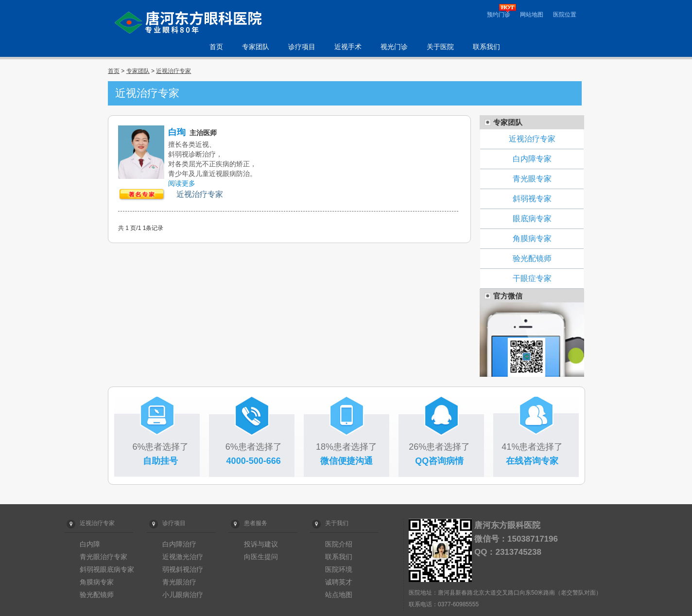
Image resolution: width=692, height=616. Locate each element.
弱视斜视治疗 (183, 569)
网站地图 (532, 15)
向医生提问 (261, 557)
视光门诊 (394, 47)
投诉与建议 (261, 544)
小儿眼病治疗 (183, 595)
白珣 (177, 132)
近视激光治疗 (183, 557)
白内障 (90, 544)
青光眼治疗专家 (104, 557)
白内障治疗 (179, 544)
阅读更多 (182, 183)
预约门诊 (499, 15)
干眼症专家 (532, 278)
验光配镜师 (532, 258)
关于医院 (440, 47)
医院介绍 (339, 544)
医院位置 (565, 15)
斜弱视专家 (532, 199)
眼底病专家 (532, 219)
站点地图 (339, 595)
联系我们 (486, 47)
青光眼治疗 (179, 582)
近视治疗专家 (173, 71)
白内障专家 (532, 159)
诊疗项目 (302, 47)
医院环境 (339, 569)
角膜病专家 (532, 238)
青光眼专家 (532, 179)
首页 (216, 47)
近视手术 (348, 47)
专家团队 (256, 47)
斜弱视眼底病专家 (107, 569)
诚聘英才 (339, 582)
